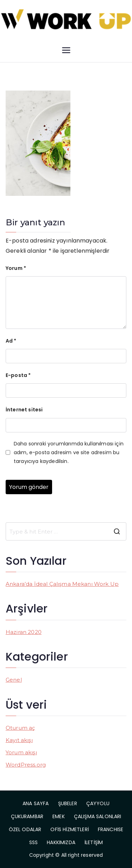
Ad (11, 341)
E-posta (18, 375)
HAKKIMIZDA (61, 842)
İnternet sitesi (24, 410)
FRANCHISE (111, 829)
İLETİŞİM (94, 842)
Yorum (16, 268)
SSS (33, 842)
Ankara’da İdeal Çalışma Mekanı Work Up (62, 584)
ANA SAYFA (36, 803)
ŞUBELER (68, 803)
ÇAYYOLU (98, 803)
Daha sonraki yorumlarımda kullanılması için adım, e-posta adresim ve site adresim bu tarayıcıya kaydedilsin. (69, 452)
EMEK (59, 816)
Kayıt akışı (19, 740)
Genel (14, 680)
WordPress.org (26, 765)
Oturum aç (20, 728)
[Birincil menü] (66, 50)
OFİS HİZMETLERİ (69, 829)
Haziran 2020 (24, 632)
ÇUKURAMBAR (27, 816)
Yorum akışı (21, 752)
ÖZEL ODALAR (25, 829)
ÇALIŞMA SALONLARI (98, 816)
